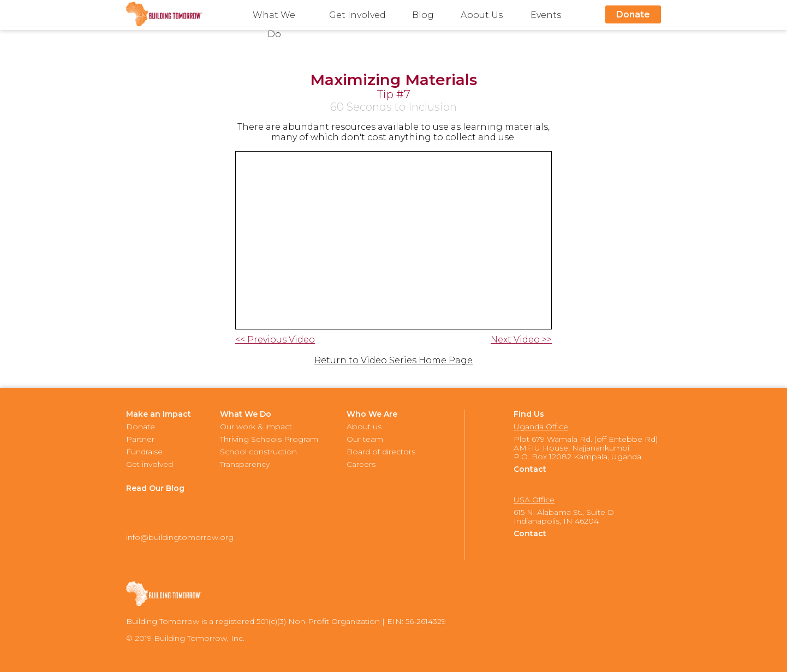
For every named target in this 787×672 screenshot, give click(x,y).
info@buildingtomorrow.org (180, 537)
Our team (365, 439)
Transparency (245, 464)
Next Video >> (521, 340)
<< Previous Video (275, 340)
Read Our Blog (155, 488)
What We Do (274, 17)
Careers (361, 464)
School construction (258, 452)
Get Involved (357, 15)
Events (546, 15)
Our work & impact (256, 427)
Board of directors (381, 452)
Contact (530, 469)
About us (364, 427)
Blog (423, 15)
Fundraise (144, 452)
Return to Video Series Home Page (393, 361)
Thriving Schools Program (269, 439)
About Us (482, 15)
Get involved (150, 464)
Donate (633, 14)
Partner (140, 439)
